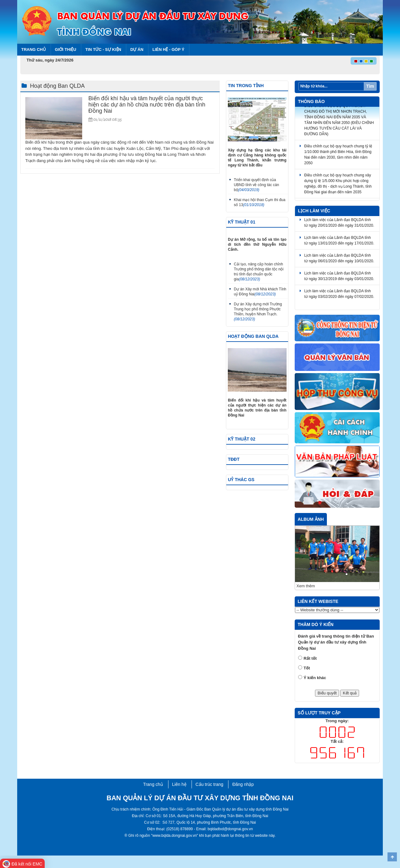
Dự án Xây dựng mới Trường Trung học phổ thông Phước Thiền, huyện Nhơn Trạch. (258, 312)
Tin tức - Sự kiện (103, 49)
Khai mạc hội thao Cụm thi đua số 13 (260, 202)
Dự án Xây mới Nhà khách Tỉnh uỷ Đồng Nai (260, 292)
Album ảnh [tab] (311, 519)
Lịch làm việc (314, 211)
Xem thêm (306, 586)
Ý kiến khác (315, 678)
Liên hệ (179, 784)
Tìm (370, 86)
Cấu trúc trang (210, 784)
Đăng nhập (243, 784)
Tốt (307, 668)
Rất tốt (310, 658)
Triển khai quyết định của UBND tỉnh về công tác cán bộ (256, 185)
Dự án (137, 49)
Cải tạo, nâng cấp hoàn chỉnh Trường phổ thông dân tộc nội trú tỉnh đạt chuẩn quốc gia (259, 272)
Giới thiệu (66, 49)
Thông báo (312, 101)
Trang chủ (34, 49)
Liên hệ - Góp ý (168, 49)
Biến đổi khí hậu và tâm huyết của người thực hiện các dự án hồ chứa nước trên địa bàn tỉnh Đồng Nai (147, 105)
